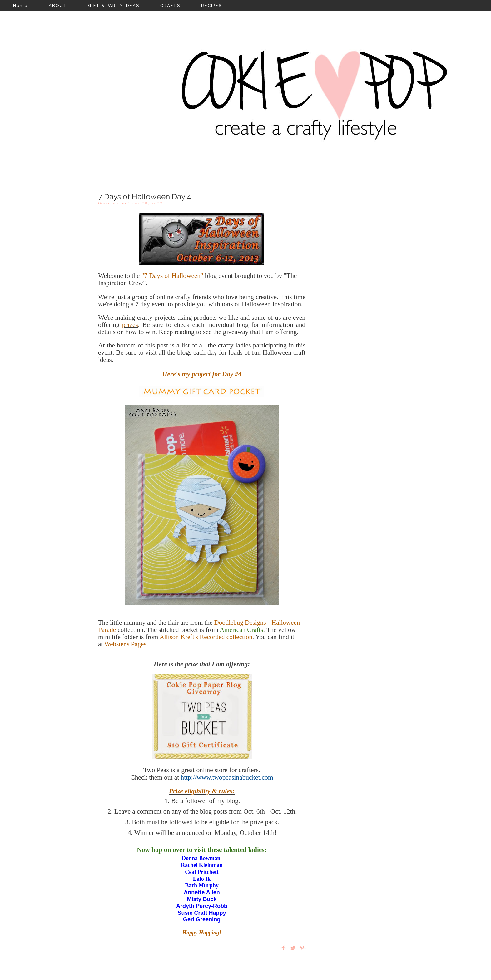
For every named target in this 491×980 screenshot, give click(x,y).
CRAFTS (170, 5)
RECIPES (211, 5)
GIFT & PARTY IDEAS (114, 5)
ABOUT (58, 5)
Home (20, 5)
